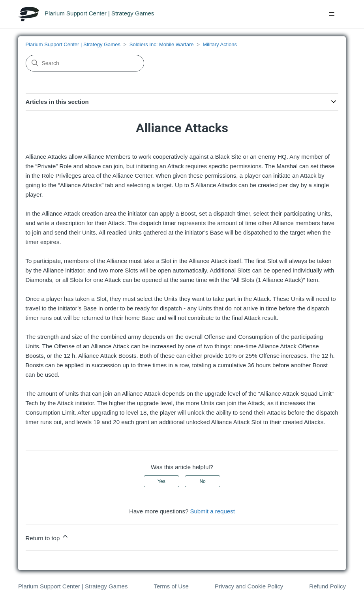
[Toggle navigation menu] (332, 14)
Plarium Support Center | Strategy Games (73, 44)
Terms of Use (171, 586)
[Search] (85, 63)
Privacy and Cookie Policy (249, 586)
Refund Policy (327, 586)
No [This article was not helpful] (202, 481)
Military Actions (220, 44)
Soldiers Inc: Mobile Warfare (162, 44)
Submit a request (212, 511)
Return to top (48, 537)
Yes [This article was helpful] (161, 481)
